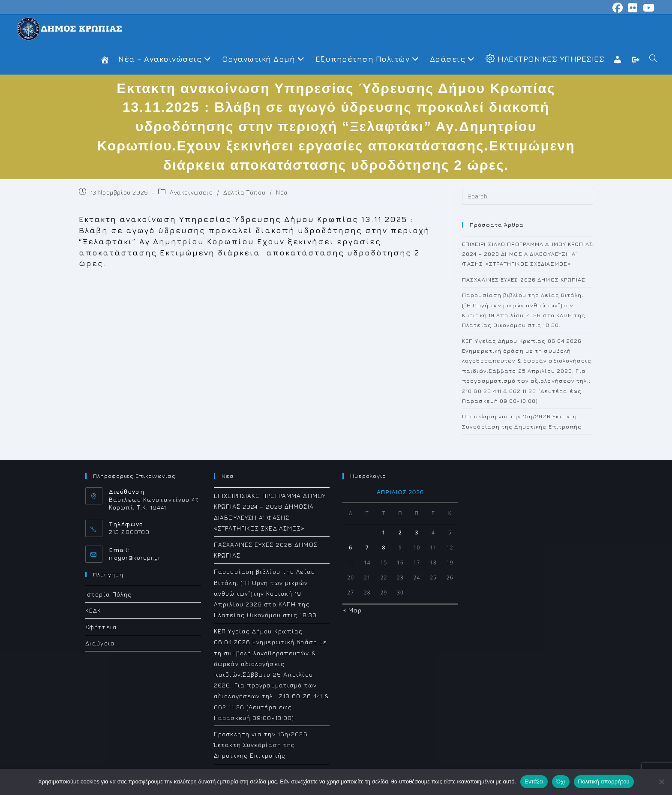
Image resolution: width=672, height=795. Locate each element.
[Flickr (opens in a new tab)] (633, 8)
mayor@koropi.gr (135, 557)
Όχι (561, 781)
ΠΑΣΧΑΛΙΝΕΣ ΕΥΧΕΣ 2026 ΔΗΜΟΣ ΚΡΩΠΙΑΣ (524, 279)
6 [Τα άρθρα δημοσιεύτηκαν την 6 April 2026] (351, 547)
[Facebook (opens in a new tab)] (618, 8)
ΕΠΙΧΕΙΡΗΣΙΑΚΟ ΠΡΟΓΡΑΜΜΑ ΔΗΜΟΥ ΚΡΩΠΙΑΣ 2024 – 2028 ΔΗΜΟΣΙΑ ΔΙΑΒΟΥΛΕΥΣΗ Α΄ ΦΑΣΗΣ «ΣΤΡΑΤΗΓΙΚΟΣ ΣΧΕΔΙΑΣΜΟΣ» (528, 254)
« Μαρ (352, 610)
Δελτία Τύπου (244, 192)
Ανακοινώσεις (191, 192)
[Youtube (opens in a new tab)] (648, 8)
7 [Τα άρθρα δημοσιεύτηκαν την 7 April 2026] (367, 547)
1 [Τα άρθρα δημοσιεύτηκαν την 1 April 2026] (384, 532)
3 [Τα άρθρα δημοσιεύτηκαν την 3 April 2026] (417, 532)
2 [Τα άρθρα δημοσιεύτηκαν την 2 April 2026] (400, 532)
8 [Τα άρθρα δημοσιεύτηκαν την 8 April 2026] (384, 547)
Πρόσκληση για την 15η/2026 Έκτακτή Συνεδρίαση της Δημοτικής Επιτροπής (261, 745)
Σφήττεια (101, 627)
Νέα (282, 192)
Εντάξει (534, 781)
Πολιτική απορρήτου (604, 781)
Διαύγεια (100, 643)
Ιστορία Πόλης (108, 594)
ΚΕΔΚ (93, 610)
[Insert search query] (528, 196)
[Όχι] (661, 782)
